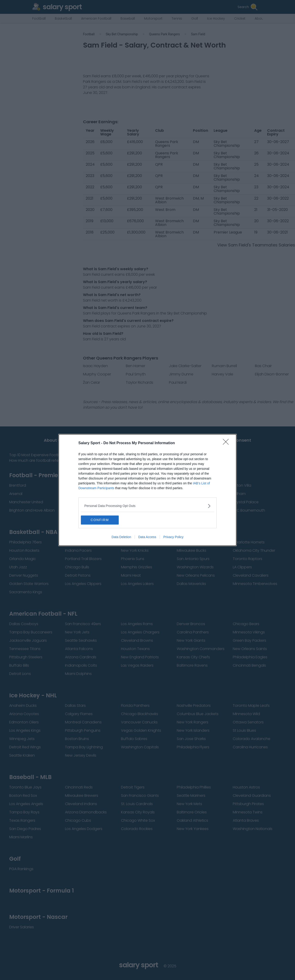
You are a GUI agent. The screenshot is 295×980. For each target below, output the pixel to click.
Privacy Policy (173, 537)
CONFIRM (103, 520)
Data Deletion (121, 537)
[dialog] (147, 490)
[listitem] (147, 506)
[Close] (227, 443)
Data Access (147, 537)
